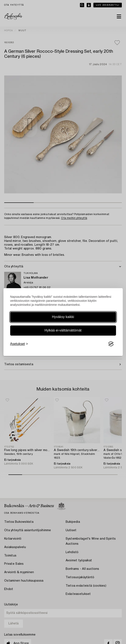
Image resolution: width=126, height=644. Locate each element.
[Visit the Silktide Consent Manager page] (111, 344)
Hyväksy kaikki (63, 317)
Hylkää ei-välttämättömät (63, 330)
